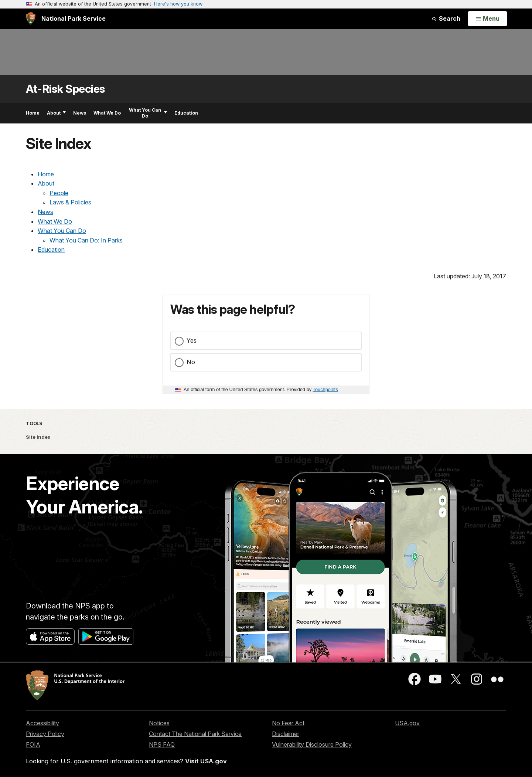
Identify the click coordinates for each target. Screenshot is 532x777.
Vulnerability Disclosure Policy (312, 744)
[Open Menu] (487, 19)
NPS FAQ (162, 744)
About (56, 113)
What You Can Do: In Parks (86, 240)
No (191, 362)
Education (186, 113)
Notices (159, 723)
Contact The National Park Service (195, 734)
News (80, 113)
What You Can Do (148, 113)
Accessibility (42, 723)
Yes (192, 340)
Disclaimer (286, 734)
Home (33, 113)
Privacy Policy (45, 734)
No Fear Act (288, 723)
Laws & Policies (70, 202)
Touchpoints (325, 389)
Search (446, 18)
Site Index (38, 437)
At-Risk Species (65, 89)
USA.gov (407, 723)
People (59, 193)
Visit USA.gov (206, 761)
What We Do (107, 113)
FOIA (33, 744)
